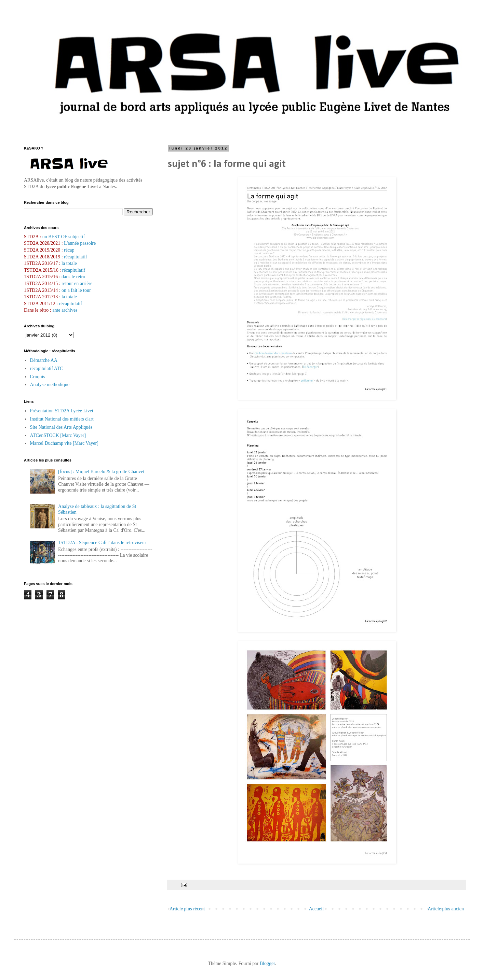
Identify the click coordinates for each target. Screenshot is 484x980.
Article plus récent (187, 909)
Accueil (317, 909)
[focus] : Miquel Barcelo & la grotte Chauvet (101, 472)
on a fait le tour (76, 290)
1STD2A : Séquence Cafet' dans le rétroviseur (102, 543)
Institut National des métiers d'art (62, 419)
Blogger (267, 963)
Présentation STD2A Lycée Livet (62, 411)
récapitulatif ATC (47, 368)
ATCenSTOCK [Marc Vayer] (58, 435)
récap (69, 250)
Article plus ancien (446, 909)
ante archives (65, 310)
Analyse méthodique (50, 385)
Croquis (38, 377)
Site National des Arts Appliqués (61, 427)
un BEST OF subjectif (64, 237)
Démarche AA (44, 360)
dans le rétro (73, 277)
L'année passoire (79, 243)
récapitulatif (76, 257)
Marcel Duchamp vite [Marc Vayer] (64, 443)
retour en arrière (77, 283)
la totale (69, 263)
